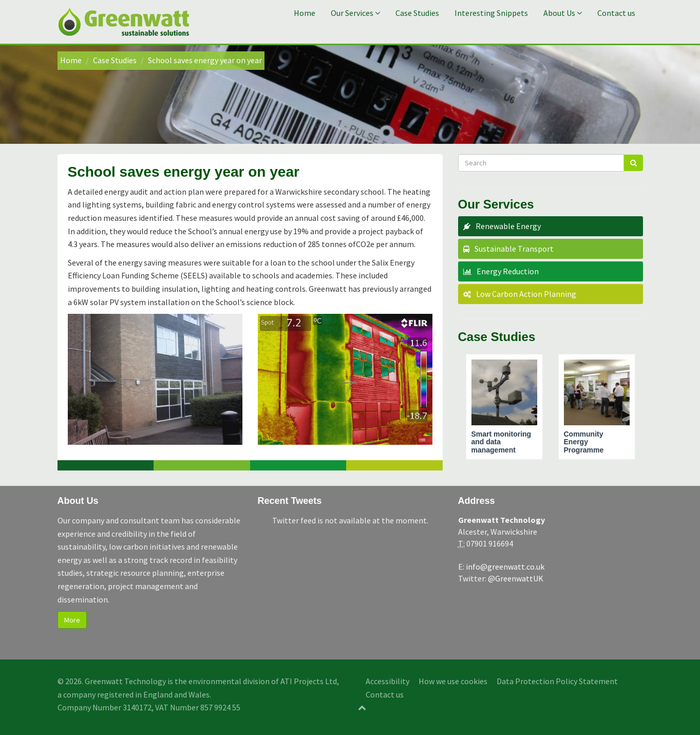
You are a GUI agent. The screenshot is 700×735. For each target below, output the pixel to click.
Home (305, 13)
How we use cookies (453, 681)
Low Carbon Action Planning (526, 294)
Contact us (616, 13)
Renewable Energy (508, 226)
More (72, 620)
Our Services (355, 13)
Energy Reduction (508, 271)
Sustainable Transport (514, 249)
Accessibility (387, 681)
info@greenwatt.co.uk (505, 567)
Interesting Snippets (491, 13)
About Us (563, 13)
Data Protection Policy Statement (557, 681)
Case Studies (417, 13)
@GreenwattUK (516, 578)
